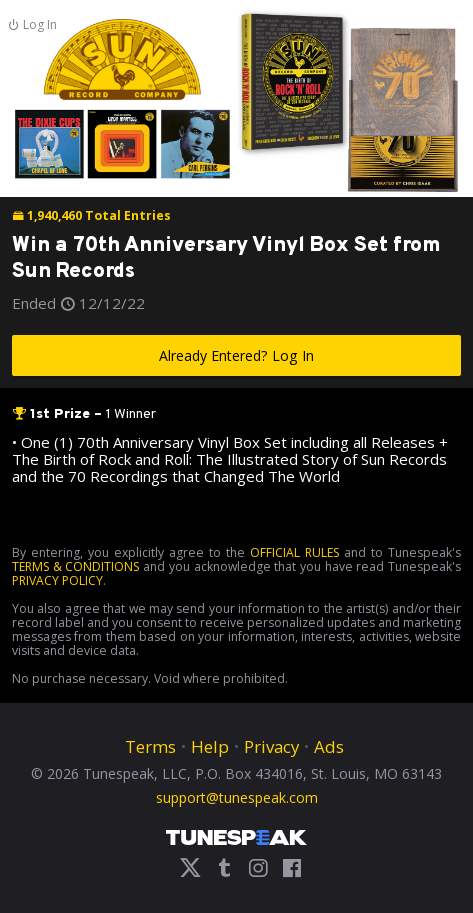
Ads (329, 746)
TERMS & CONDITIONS (75, 566)
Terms (150, 746)
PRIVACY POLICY (57, 580)
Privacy (271, 746)
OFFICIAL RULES (294, 552)
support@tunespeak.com (237, 796)
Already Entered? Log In (236, 355)
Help (210, 746)
